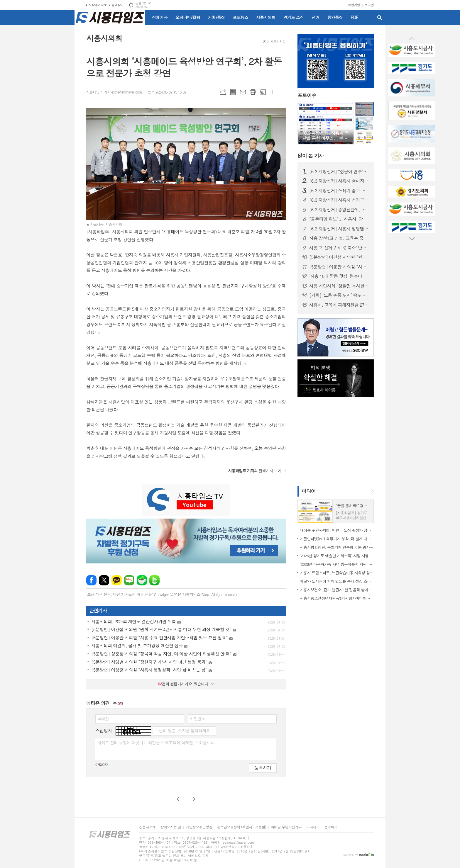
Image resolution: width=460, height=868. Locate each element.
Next (412, 239)
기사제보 (313, 827)
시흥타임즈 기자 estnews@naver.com (114, 92)
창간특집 (335, 17)
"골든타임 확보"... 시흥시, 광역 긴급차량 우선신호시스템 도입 (339, 219)
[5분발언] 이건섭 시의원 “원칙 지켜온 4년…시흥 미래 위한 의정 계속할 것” (339, 257)
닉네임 (103, 718)
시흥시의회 (266, 17)
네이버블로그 (129, 580)
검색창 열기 (380, 18)
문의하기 (331, 827)
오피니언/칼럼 (188, 17)
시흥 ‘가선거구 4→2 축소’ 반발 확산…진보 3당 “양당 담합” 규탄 (339, 248)
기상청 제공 (142, 7)
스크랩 (263, 92)
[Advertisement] (48, 107)
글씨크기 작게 (283, 92)
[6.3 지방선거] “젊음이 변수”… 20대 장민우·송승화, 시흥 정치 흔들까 (339, 171)
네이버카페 (142, 580)
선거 (315, 17)
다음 (194, 799)
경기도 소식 (294, 17)
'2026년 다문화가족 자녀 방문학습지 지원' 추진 (337, 564)
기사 (311, 156)
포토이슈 (307, 96)
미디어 (309, 491)
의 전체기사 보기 (255, 471)
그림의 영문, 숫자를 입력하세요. (183, 731)
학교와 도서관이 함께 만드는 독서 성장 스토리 (337, 581)
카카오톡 (117, 580)
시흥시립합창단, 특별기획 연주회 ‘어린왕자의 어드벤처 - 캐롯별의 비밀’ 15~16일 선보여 (337, 547)
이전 (178, 799)
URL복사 (223, 92)
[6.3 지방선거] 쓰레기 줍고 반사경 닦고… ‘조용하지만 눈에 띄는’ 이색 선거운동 (339, 191)
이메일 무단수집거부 (286, 827)
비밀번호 (198, 718)
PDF (354, 17)
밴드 (154, 580)
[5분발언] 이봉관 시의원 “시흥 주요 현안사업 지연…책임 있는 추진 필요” (339, 267)
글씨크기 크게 (273, 92)
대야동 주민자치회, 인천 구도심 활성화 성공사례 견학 (337, 530)
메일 (243, 92)
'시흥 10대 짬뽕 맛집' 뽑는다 (336, 276)
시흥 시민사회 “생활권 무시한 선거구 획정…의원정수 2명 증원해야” (339, 286)
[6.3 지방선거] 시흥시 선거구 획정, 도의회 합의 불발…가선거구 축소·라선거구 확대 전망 (339, 200)
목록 (233, 92)
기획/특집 (217, 17)
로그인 (369, 5)
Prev (412, 39)
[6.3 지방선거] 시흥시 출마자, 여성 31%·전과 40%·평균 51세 (339, 181)
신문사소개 (147, 827)
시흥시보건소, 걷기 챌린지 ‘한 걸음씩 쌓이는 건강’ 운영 (337, 590)
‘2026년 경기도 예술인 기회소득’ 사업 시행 (334, 556)
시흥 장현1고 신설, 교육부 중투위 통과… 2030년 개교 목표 (339, 238)
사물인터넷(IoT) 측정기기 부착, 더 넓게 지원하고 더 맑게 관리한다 (337, 539)
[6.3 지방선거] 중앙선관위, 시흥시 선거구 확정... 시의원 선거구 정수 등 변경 (339, 210)
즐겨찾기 (117, 5)
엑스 (104, 580)
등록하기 (263, 768)
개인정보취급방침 (199, 827)
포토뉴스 (240, 17)
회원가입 (354, 5)
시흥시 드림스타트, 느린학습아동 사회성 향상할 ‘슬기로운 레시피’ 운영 (337, 573)
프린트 (253, 92)
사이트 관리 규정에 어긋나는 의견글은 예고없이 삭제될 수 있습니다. (157, 743)
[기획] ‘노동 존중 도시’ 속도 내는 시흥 (339, 295)
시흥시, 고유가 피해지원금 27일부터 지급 (339, 305)
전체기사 (160, 17)
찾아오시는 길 (171, 827)
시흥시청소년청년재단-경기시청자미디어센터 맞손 (337, 598)
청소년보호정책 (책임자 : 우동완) (242, 827)
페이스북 (91, 580)
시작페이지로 (98, 5)
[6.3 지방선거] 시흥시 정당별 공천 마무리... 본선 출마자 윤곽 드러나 (339, 229)
